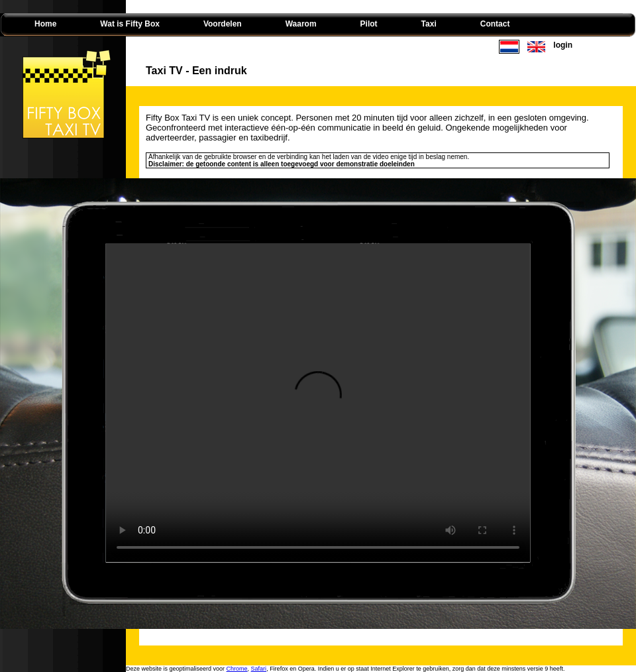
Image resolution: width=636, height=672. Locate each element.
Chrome (237, 669)
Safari (259, 669)
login (563, 45)
